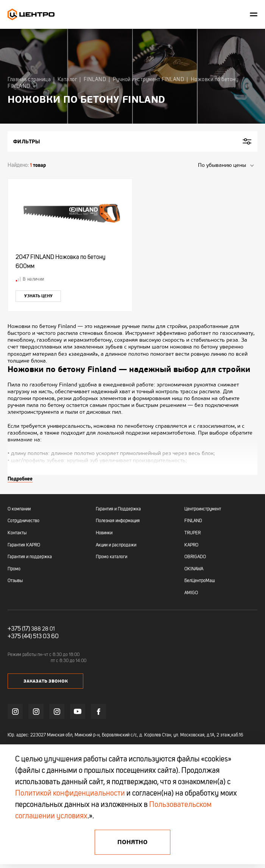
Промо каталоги (111, 557)
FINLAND (193, 521)
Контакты (17, 533)
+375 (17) (19, 629)
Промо (14, 569)
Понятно (132, 842)
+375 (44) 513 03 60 (33, 637)
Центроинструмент (203, 509)
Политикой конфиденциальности (70, 794)
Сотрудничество (23, 521)
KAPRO (191, 545)
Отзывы (15, 581)
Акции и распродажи (116, 545)
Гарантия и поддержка (30, 557)
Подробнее (20, 479)
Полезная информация (118, 521)
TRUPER (193, 533)
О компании (19, 509)
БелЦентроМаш (200, 581)
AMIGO (191, 593)
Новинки (104, 533)
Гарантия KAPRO (24, 545)
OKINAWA (194, 569)
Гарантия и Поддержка (118, 509)
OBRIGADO (195, 557)
